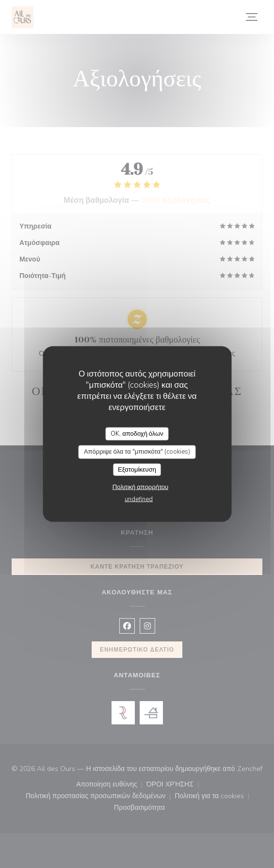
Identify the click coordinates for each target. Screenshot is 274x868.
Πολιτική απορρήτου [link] (140, 487)
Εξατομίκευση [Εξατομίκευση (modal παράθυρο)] (137, 469)
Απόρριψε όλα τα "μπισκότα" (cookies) (137, 452)
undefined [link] (139, 499)
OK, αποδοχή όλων (137, 433)
